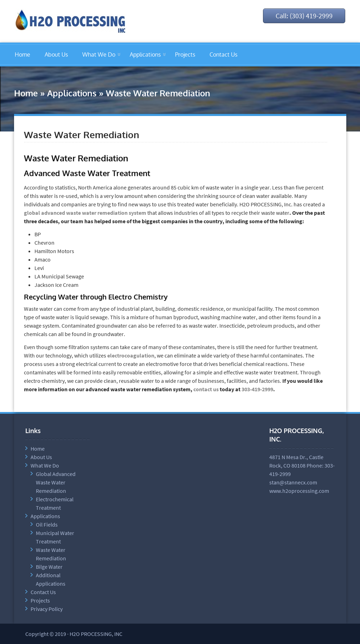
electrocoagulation (131, 355)
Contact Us (223, 54)
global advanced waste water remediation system (85, 213)
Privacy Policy (47, 609)
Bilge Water (49, 567)
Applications (145, 54)
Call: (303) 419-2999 (304, 16)
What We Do (99, 54)
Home (22, 54)
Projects (185, 54)
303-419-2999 (257, 389)
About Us (56, 54)
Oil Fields (47, 524)
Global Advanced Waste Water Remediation (56, 482)
